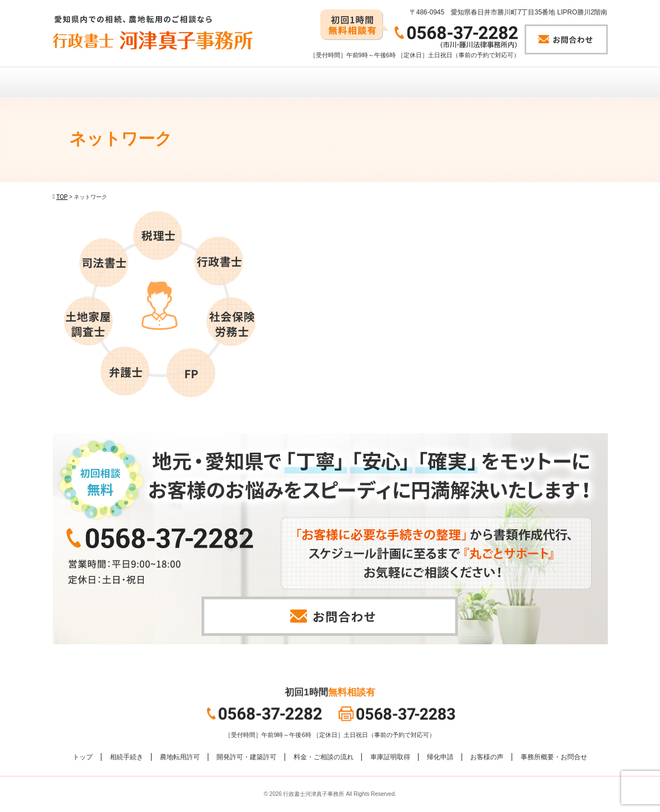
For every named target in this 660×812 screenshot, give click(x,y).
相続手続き (127, 757)
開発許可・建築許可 (246, 757)
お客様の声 (487, 757)
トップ (83, 757)
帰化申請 (440, 757)
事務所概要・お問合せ (554, 757)
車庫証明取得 (390, 757)
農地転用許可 (180, 757)
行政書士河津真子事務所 (314, 794)
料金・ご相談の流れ (324, 757)
